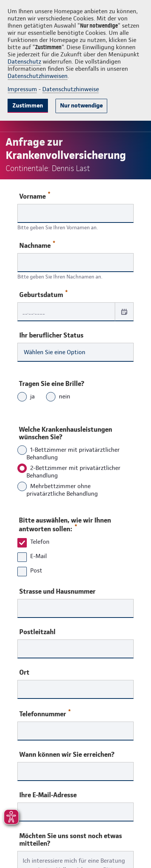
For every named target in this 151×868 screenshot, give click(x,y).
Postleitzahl (37, 632)
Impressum (22, 89)
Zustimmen (28, 105)
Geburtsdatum (43, 294)
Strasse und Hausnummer (57, 591)
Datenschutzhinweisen (38, 76)
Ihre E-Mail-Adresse (48, 795)
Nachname (37, 245)
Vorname (35, 196)
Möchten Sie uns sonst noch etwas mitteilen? (71, 840)
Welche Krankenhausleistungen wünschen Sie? (65, 433)
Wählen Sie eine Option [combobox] (55, 352)
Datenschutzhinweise (71, 89)
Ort (24, 672)
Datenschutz (24, 61)
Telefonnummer (45, 713)
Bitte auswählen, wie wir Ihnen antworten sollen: (65, 524)
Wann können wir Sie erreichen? (67, 754)
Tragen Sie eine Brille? (52, 383)
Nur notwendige (81, 105)
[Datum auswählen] (124, 312)
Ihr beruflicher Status (51, 335)
